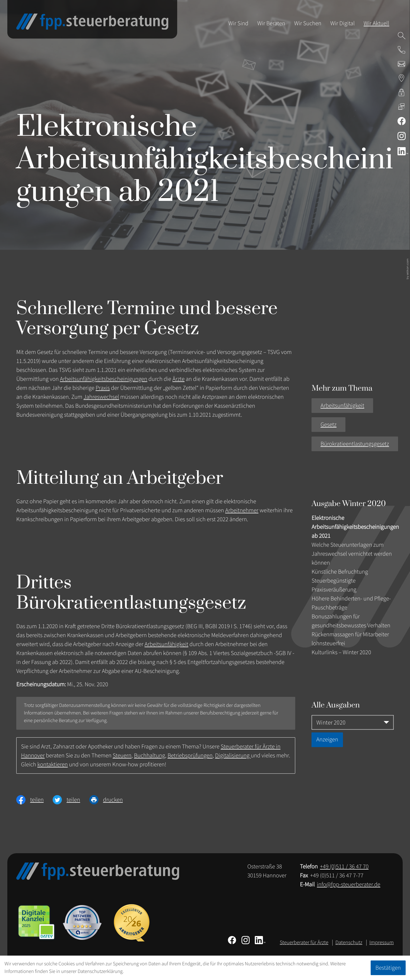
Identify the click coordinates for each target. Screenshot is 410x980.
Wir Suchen (308, 23)
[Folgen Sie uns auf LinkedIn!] (401, 151)
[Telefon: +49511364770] (344, 867)
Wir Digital (342, 23)
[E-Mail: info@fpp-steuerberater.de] (402, 64)
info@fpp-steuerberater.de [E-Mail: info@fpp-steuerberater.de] (349, 884)
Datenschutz (349, 943)
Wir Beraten (271, 23)
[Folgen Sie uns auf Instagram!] (402, 136)
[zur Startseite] (92, 22)
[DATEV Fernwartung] (402, 106)
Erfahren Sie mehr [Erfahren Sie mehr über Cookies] (143, 971)
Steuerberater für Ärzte (304, 943)
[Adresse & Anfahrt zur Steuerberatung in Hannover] (402, 78)
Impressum (382, 943)
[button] (402, 50)
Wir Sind (239, 23)
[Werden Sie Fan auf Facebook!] (402, 121)
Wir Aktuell (376, 23)
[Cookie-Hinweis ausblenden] (388, 968)
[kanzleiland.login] (402, 92)
